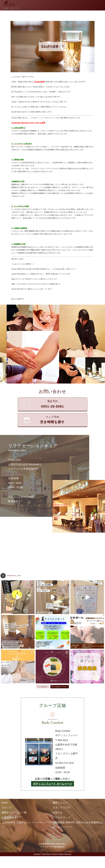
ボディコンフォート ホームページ (52, 784)
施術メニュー (60, 803)
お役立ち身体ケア (12, 817)
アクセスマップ (62, 817)
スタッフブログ (62, 808)
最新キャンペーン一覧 (14, 812)
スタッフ (7, 808)
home (5, 803)
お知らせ (58, 812)
